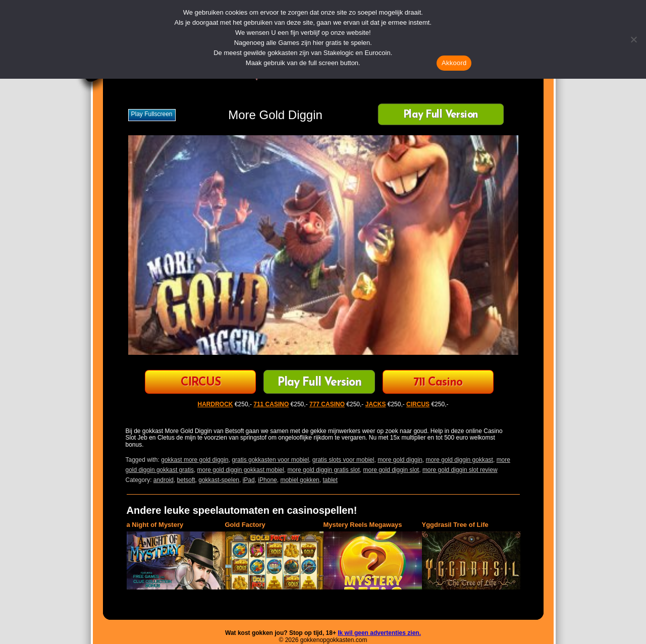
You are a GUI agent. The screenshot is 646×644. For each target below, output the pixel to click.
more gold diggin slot (391, 470)
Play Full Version (440, 115)
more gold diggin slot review (460, 470)
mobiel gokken (300, 480)
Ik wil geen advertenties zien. (379, 633)
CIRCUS (201, 383)
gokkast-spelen (219, 480)
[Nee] (633, 39)
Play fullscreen (152, 114)
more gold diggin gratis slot (323, 470)
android (164, 480)
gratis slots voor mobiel (343, 460)
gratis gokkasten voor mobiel (270, 460)
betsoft (186, 480)
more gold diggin (400, 460)
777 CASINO (327, 404)
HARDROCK (216, 404)
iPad (249, 480)
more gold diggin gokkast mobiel (241, 470)
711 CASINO (271, 404)
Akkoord (454, 63)
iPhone (267, 480)
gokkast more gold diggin (195, 460)
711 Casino (438, 383)
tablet (330, 480)
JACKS (376, 404)
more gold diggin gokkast (460, 460)
